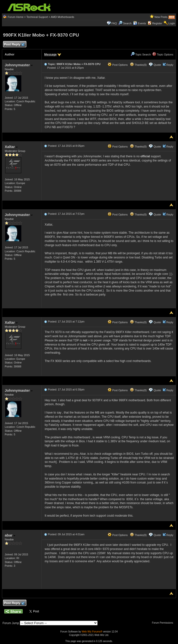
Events (140, 23)
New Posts (161, 17)
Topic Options (163, 54)
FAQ (114, 23)
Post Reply (14, 45)
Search (127, 23)
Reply (170, 65)
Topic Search (141, 54)
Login (172, 23)
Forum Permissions (164, 623)
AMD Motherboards (62, 17)
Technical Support (37, 17)
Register (157, 23)
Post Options (118, 65)
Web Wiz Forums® (92, 632)
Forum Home (15, 17)
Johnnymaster (19, 65)
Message (50, 54)
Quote (157, 65)
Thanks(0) (138, 65)
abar (10, 535)
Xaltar (11, 147)
